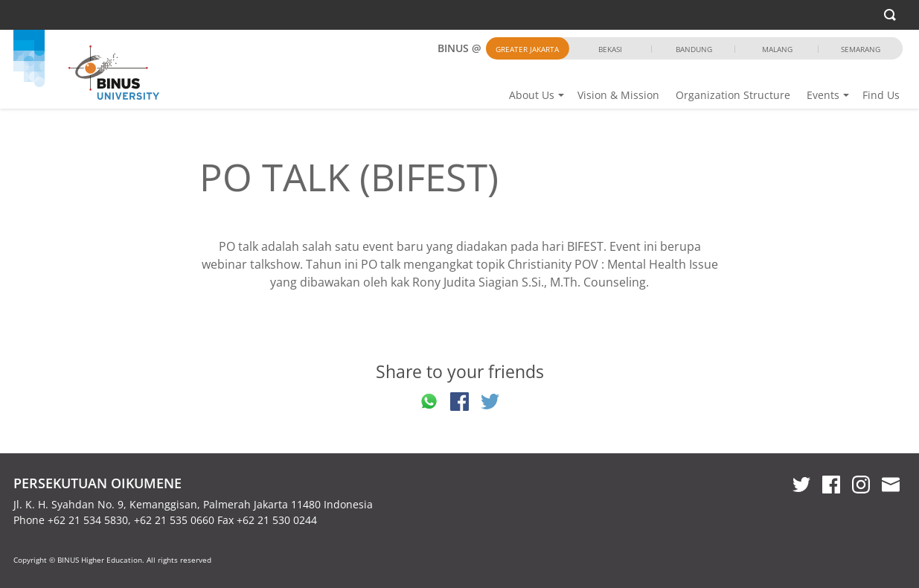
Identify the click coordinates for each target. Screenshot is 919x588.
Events (823, 95)
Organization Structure (733, 95)
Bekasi (610, 49)
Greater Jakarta (527, 49)
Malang (777, 49)
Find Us (881, 95)
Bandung (694, 49)
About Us (532, 95)
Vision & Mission (618, 95)
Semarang (861, 49)
